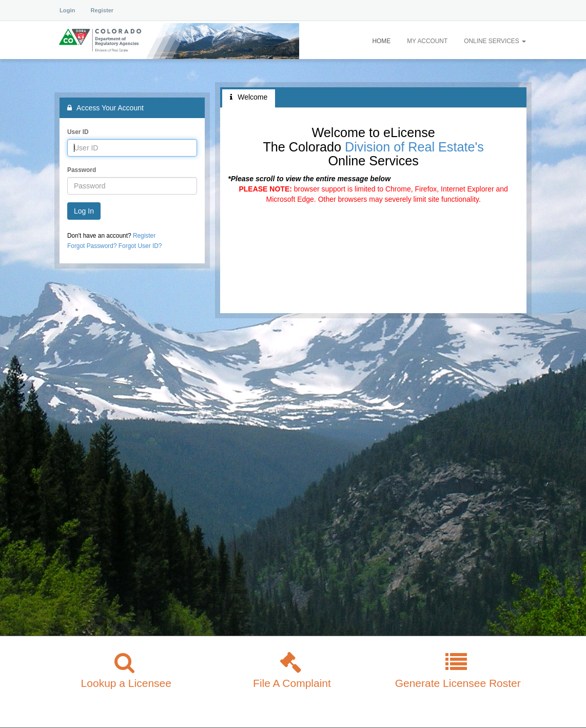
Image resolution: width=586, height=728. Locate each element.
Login (67, 10)
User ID (78, 132)
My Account (427, 41)
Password (82, 170)
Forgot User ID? (140, 246)
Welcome (249, 97)
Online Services (495, 41)
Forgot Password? (92, 246)
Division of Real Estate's (414, 147)
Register (102, 10)
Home (381, 41)
